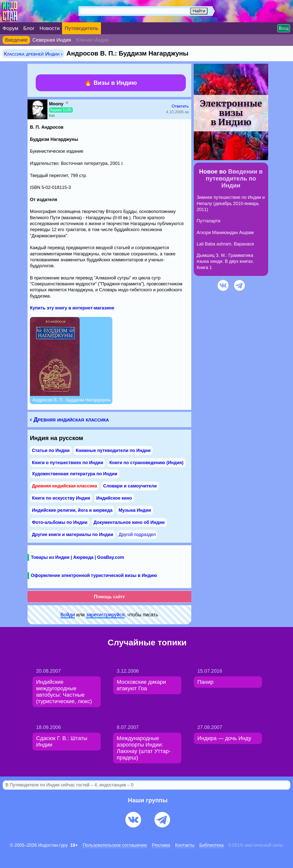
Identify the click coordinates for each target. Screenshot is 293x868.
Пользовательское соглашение (115, 845)
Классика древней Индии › (33, 54)
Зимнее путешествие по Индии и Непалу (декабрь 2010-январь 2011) (231, 203)
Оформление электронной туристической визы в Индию (94, 575)
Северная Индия (52, 40)
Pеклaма (161, 845)
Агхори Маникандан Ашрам (225, 233)
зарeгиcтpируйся (105, 615)
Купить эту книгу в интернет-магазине (72, 308)
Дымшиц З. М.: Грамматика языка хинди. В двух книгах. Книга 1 (226, 261)
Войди (67, 615)
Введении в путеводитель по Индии (234, 178)
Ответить (180, 106)
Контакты (185, 845)
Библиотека (211, 845)
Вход (284, 28)
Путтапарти (209, 221)
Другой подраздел (137, 535)
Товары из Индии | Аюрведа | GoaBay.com (78, 557)
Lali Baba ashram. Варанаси (225, 244)
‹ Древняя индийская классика (70, 419)
